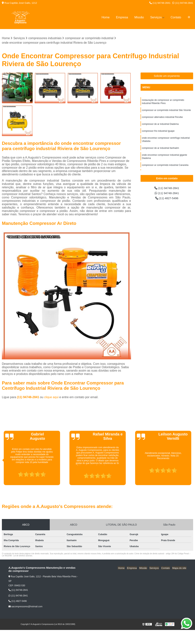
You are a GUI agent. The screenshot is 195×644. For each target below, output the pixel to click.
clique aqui (51, 397)
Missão (139, 17)
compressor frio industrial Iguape (158, 132)
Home (106, 17)
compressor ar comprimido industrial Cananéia (165, 167)
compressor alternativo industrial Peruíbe (162, 118)
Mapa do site (179, 568)
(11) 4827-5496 (167, 199)
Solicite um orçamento (167, 76)
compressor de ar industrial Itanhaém (160, 150)
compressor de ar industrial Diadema (160, 125)
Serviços (156, 17)
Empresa (122, 17)
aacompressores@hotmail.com (25, 607)
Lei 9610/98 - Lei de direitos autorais (17, 556)
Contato (176, 17)
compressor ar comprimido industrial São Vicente (166, 111)
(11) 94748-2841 (160, 3)
